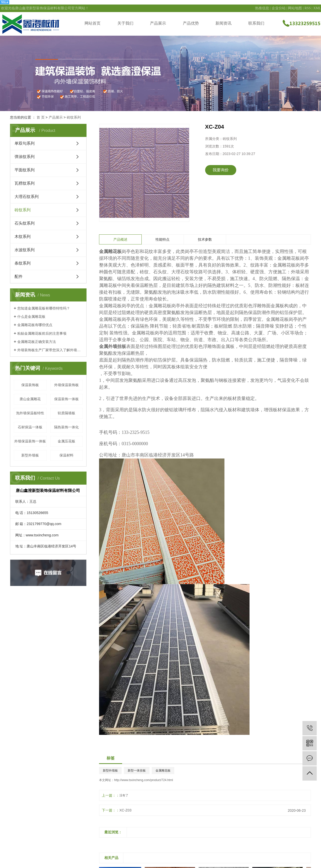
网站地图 (295, 8)
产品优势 (191, 23)
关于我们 (125, 23)
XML (317, 8)
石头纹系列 (25, 223)
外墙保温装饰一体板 (30, 441)
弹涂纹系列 (25, 157)
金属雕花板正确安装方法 (37, 342)
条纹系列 (23, 263)
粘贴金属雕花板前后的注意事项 (42, 333)
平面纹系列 (25, 170)
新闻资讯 (223, 23)
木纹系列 (23, 237)
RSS (308, 8)
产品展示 (158, 23)
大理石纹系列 (27, 197)
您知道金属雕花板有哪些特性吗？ (44, 308)
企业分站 (279, 8)
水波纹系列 (25, 250)
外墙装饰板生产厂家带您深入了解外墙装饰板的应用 (50, 350)
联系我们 (256, 23)
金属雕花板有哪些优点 (35, 325)
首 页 (41, 117)
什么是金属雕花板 (31, 317)
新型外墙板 (30, 455)
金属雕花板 (163, 771)
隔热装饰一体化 (66, 427)
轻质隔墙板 (66, 413)
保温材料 (66, 455)
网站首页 (93, 23)
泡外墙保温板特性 (30, 413)
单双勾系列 (25, 143)
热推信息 (262, 8)
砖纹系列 (74, 117)
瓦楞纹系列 (25, 183)
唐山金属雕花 (30, 399)
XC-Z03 (125, 810)
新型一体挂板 (137, 771)
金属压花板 (66, 441)
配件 (19, 276)
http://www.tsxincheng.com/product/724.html (144, 780)
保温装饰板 (30, 385)
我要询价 (221, 170)
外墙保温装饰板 (66, 385)
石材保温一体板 (30, 427)
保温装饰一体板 (66, 399)
